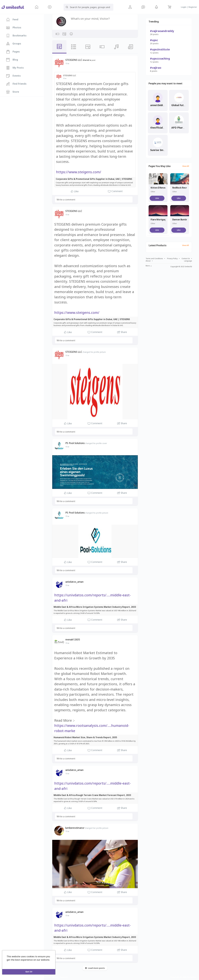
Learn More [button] (13, 964)
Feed (12, 20)
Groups (14, 44)
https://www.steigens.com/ (79, 172)
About (148, 261)
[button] (50, 7)
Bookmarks (16, 36)
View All (186, 166)
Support (64, 977)
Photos (14, 28)
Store (13, 92)
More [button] (149, 266)
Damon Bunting (181, 220)
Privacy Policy (172, 259)
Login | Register (189, 7)
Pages (13, 52)
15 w (67, 63)
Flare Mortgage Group (162, 220)
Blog (12, 60)
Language (188, 261)
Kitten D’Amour (159, 188)
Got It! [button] (29, 972)
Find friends (16, 84)
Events (13, 76)
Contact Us (186, 259)
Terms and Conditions (154, 259)
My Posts (15, 68)
